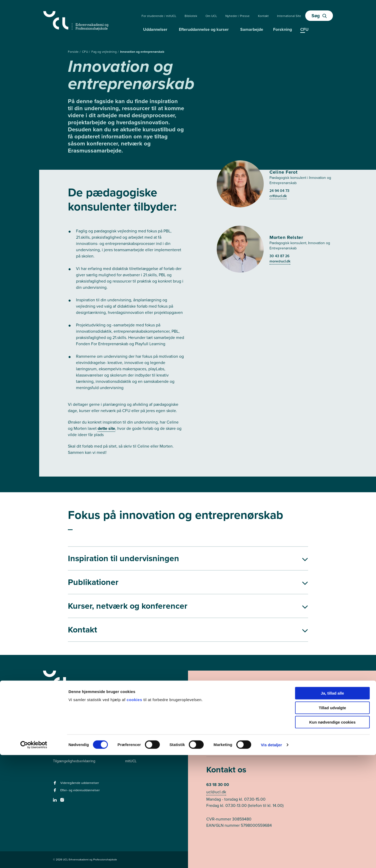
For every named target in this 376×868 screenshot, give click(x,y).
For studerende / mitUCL (159, 16)
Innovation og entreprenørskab (142, 52)
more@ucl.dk (280, 261)
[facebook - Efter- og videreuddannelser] (55, 792)
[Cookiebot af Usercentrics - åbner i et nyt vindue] (34, 858)
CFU (85, 52)
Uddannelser (155, 29)
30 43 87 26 (279, 256)
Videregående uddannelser (147, 734)
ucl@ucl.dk (216, 792)
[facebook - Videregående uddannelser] (55, 785)
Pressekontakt (64, 734)
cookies (135, 813)
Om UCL (211, 16)
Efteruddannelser (139, 743)
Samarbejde (252, 29)
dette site (106, 428)
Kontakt (263, 16)
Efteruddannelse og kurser (204, 29)
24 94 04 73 (279, 191)
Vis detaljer (271, 858)
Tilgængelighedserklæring (74, 761)
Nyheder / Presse (237, 16)
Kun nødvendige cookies (332, 835)
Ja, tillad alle (332, 806)
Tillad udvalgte (333, 821)
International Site (289, 16)
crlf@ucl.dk (278, 196)
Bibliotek (191, 16)
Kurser (130, 752)
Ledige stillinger (66, 743)
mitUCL (131, 761)
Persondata (62, 752)
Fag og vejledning (104, 52)
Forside (74, 52)
